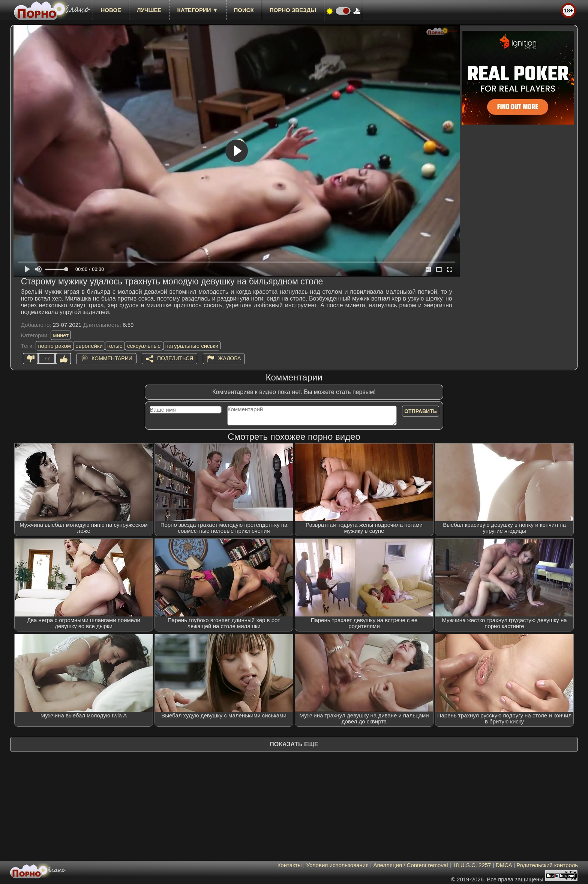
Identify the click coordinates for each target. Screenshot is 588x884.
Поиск (244, 10)
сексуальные (144, 346)
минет (61, 335)
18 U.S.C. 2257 (472, 865)
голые (115, 346)
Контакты (290, 865)
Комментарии (112, 358)
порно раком (54, 346)
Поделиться (175, 358)
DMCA (504, 865)
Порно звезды (293, 10)
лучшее (149, 10)
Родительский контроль (547, 865)
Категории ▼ (198, 10)
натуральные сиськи (192, 346)
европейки (89, 346)
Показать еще (294, 744)
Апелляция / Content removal (410, 865)
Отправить (421, 411)
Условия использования (338, 865)
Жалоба (230, 358)
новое (111, 10)
